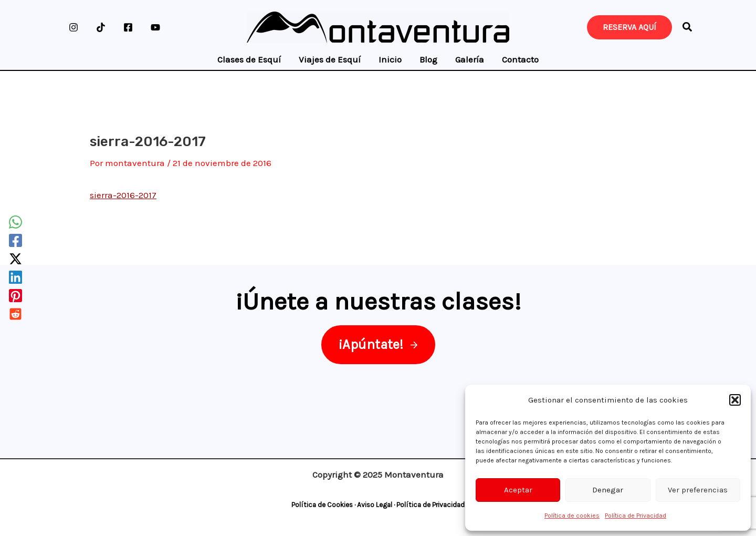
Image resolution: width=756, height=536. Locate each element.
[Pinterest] (15, 296)
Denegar (608, 490)
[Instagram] (73, 27)
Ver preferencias (698, 490)
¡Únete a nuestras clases (375, 301)
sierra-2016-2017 (123, 195)
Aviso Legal (375, 505)
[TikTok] (101, 27)
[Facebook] (128, 27)
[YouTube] (155, 27)
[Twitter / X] (15, 259)
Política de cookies (572, 516)
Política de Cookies (322, 505)
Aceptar (518, 490)
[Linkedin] (15, 277)
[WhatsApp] (15, 222)
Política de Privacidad (636, 516)
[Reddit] (15, 314)
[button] (735, 400)
